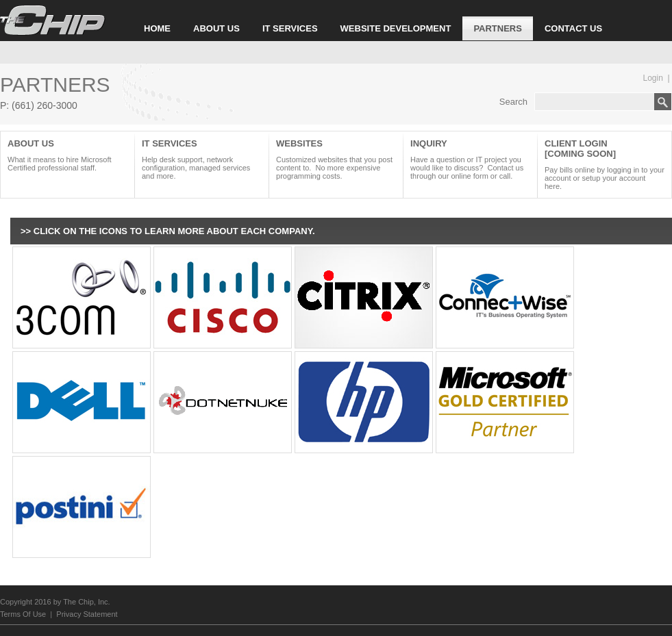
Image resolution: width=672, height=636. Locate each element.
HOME (157, 28)
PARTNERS (498, 28)
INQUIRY (470, 159)
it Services (202, 159)
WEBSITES (336, 159)
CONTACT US (573, 28)
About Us (67, 155)
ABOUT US (216, 28)
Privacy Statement (87, 614)
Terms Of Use (23, 614)
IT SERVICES (290, 28)
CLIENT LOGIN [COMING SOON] (605, 164)
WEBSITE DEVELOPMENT (396, 28)
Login (653, 78)
